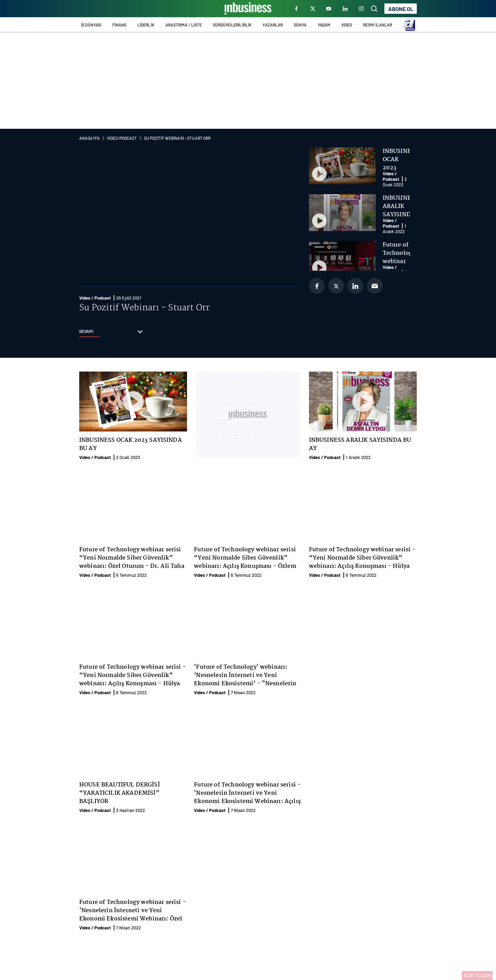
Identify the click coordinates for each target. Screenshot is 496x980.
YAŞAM (324, 25)
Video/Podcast (122, 138)
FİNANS (120, 25)
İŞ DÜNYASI (91, 25)
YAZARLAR (273, 25)
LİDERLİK (146, 25)
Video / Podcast (96, 298)
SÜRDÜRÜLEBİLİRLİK (232, 25)
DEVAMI (111, 331)
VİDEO (347, 25)
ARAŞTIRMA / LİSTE (184, 25)
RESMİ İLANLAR (378, 25)
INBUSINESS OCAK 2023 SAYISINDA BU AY (131, 444)
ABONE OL (401, 9)
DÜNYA (300, 25)
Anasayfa (90, 138)
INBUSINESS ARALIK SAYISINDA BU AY (401, 211)
